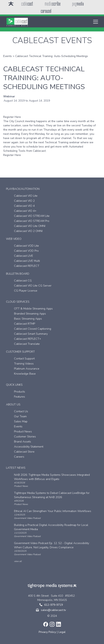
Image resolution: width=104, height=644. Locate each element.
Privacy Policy (47, 632)
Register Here (12, 117)
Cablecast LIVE (24, 256)
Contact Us (21, 411)
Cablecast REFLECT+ (28, 339)
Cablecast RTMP (25, 324)
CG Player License (26, 291)
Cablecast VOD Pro (26, 251)
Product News (23, 432)
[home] (17, 22)
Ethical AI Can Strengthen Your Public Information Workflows (53, 511)
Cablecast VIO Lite (26, 196)
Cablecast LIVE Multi (27, 261)
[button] (95, 22)
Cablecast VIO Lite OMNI (30, 226)
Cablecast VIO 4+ (25, 211)
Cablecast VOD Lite (26, 246)
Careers (19, 457)
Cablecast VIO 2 (24, 201)
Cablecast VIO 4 (24, 206)
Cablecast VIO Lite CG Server (33, 286)
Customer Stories (25, 437)
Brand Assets (23, 442)
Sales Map (21, 421)
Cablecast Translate (27, 344)
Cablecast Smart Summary (31, 334)
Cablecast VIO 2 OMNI (28, 231)
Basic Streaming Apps (28, 319)
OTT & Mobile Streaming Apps (33, 309)
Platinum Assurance (27, 369)
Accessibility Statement (29, 447)
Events (8, 56)
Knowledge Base (25, 374)
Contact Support (24, 359)
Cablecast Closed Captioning (33, 329)
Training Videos (24, 364)
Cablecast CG (23, 281)
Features (20, 397)
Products (20, 392)
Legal (62, 632)
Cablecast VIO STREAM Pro (32, 221)
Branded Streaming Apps (30, 314)
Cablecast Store (24, 452)
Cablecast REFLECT (27, 266)
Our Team (20, 416)
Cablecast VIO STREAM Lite (32, 216)
